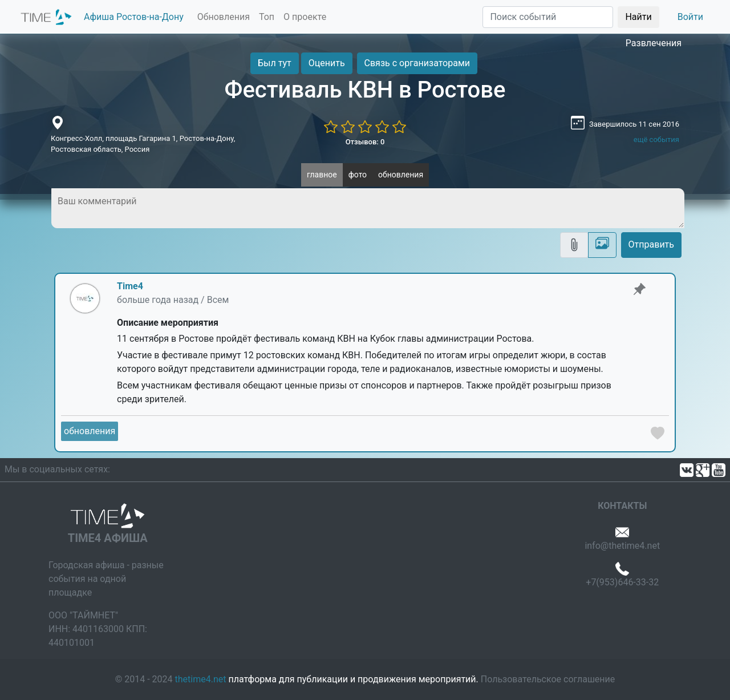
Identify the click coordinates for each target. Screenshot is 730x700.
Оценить (327, 63)
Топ (267, 17)
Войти (690, 17)
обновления (401, 175)
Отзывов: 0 (365, 142)
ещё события (656, 139)
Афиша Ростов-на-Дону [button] (134, 17)
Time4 (130, 286)
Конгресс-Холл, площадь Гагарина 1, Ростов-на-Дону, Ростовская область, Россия (143, 144)
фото (358, 175)
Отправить (651, 244)
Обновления (224, 17)
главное (322, 175)
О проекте (305, 17)
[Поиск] (548, 17)
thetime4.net (201, 679)
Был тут (275, 63)
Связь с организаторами (417, 63)
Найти (638, 17)
